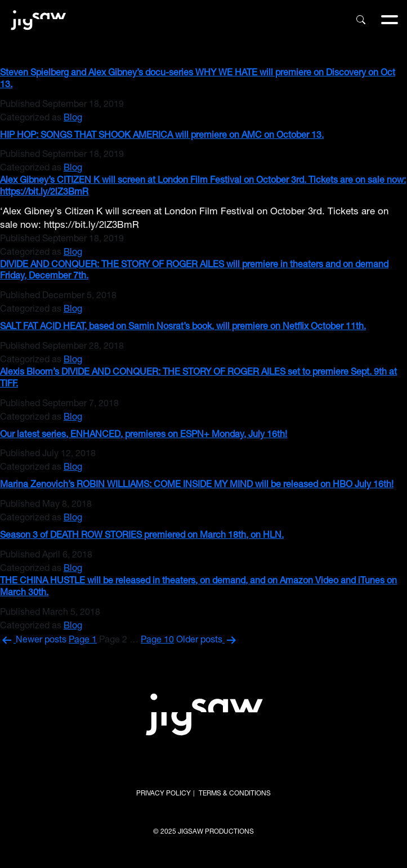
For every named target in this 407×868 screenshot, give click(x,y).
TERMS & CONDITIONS (235, 794)
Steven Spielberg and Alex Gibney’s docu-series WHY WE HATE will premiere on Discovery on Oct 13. (198, 80)
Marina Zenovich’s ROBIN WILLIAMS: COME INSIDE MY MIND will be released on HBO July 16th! (197, 485)
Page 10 (157, 641)
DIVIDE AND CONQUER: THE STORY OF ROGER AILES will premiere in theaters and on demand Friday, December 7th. (194, 271)
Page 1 (83, 641)
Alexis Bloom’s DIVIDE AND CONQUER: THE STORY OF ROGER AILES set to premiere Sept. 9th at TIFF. (198, 379)
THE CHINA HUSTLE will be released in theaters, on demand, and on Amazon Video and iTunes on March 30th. (198, 588)
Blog (73, 119)
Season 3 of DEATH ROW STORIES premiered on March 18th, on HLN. (142, 536)
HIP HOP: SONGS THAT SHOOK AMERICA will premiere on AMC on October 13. (162, 136)
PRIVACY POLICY (164, 794)
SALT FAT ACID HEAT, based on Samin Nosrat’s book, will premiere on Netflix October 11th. (183, 327)
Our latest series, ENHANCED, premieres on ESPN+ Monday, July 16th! (144, 435)
